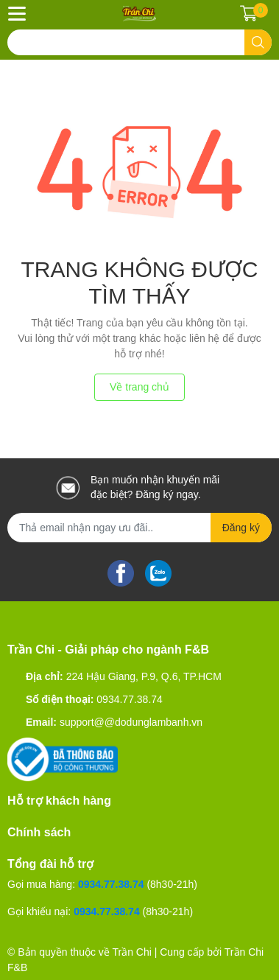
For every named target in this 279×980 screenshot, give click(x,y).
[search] (258, 42)
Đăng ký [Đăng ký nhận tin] (241, 528)
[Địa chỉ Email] (139, 528)
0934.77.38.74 (130, 699)
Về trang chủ (139, 387)
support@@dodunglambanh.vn (131, 722)
